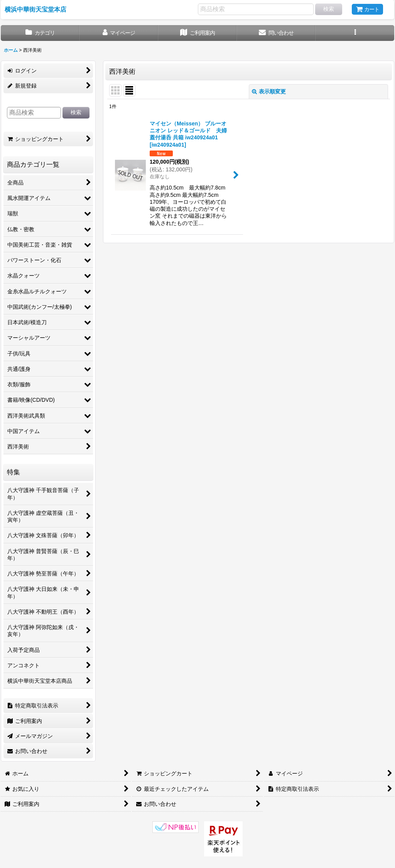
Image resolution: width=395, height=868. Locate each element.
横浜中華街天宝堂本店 (35, 9)
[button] (355, 33)
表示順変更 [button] (269, 91)
